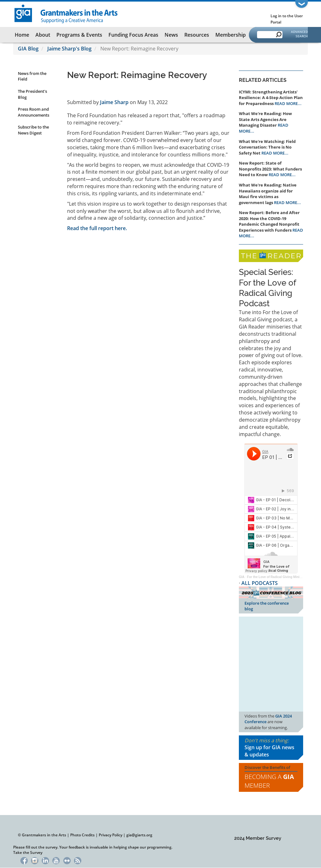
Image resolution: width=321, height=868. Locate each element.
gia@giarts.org (139, 835)
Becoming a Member (269, 781)
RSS (78, 860)
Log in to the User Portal (287, 19)
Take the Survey (28, 852)
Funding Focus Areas (133, 35)
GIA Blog (28, 49)
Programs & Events (79, 35)
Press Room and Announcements (34, 112)
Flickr (67, 860)
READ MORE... (288, 103)
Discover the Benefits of (271, 777)
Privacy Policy (111, 835)
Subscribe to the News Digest (33, 130)
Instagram (35, 860)
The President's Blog (32, 94)
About (43, 35)
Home (22, 35)
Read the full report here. (97, 228)
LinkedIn (45, 860)
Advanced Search (299, 34)
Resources (197, 35)
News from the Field (32, 76)
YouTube (56, 860)
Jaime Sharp (114, 102)
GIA (242, 577)
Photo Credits (82, 835)
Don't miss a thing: (271, 748)
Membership (231, 35)
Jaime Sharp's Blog (69, 49)
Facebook (24, 860)
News (171, 35)
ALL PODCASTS (260, 583)
